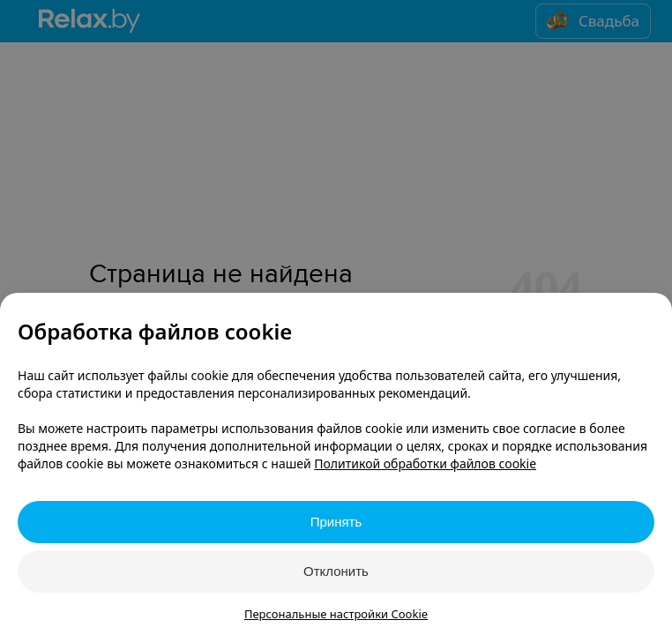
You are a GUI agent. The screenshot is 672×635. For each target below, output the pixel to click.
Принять (336, 522)
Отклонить (336, 571)
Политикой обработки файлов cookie (425, 463)
